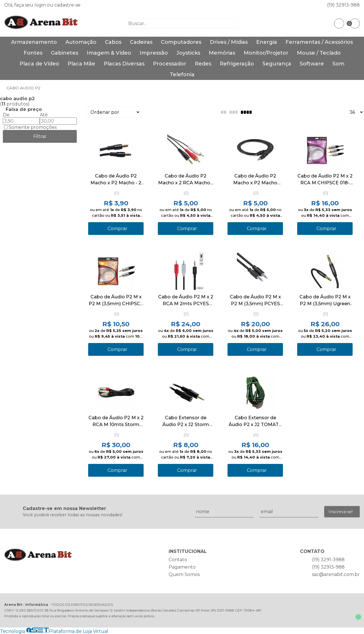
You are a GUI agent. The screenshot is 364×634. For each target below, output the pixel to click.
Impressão (154, 53)
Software (312, 64)
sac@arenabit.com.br (336, 574)
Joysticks (188, 53)
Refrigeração (237, 64)
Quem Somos (184, 574)
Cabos (113, 42)
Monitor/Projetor (266, 53)
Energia (267, 42)
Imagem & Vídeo (109, 53)
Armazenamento (34, 42)
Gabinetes (65, 53)
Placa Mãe (81, 64)
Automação (81, 42)
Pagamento (182, 567)
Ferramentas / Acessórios (319, 42)
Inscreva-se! (341, 512)
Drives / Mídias (229, 42)
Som (338, 64)
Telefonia (182, 75)
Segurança (277, 64)
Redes (203, 64)
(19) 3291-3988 (328, 560)
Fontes (33, 53)
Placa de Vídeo (39, 64)
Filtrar (40, 136)
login (41, 5)
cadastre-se (67, 5)
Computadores (181, 42)
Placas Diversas (124, 64)
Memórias (222, 53)
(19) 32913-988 (343, 5)
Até (44, 115)
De (6, 115)
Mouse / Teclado (319, 53)
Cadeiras (141, 42)
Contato (178, 560)
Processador (170, 64)
